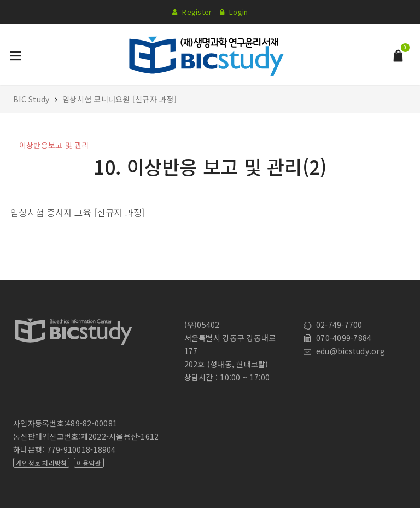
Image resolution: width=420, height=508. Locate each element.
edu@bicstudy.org (344, 351)
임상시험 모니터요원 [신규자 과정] (119, 99)
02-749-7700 (333, 325)
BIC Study (33, 99)
